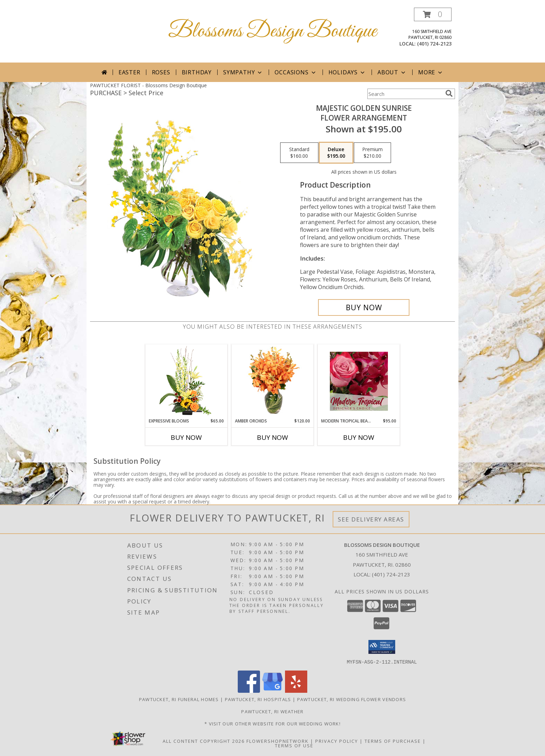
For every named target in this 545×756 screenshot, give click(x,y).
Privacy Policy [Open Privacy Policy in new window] (337, 741)
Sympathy (243, 72)
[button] (433, 14)
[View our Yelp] (296, 691)
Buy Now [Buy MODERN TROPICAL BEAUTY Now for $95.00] (359, 437)
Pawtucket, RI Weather (272, 711)
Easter (129, 72)
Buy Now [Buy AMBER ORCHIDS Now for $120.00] (272, 437)
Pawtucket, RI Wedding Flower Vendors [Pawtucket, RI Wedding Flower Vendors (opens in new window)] (352, 699)
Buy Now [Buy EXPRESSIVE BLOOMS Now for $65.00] (186, 437)
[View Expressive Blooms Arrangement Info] (186, 381)
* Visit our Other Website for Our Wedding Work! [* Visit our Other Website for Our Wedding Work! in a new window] (272, 723)
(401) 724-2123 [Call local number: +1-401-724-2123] (434, 44)
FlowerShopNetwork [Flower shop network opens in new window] (278, 741)
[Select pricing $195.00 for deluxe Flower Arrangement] (336, 153)
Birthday (197, 72)
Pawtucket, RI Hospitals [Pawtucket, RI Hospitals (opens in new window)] (258, 699)
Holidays (347, 72)
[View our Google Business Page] (272, 691)
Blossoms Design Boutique (272, 31)
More (431, 72)
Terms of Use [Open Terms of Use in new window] (294, 745)
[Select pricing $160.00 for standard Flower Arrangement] (299, 153)
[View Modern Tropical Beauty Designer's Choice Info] (359, 381)
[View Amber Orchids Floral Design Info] (273, 381)
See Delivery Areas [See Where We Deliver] (371, 519)
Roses (161, 72)
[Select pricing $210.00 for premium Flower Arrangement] (372, 153)
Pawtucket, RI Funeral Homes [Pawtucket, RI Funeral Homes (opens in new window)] (179, 699)
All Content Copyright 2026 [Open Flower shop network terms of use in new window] (204, 741)
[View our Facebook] (249, 691)
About (392, 72)
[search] (449, 93)
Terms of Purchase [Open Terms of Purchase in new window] (393, 741)
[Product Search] (405, 94)
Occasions (296, 72)
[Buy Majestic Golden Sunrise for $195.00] (364, 307)
